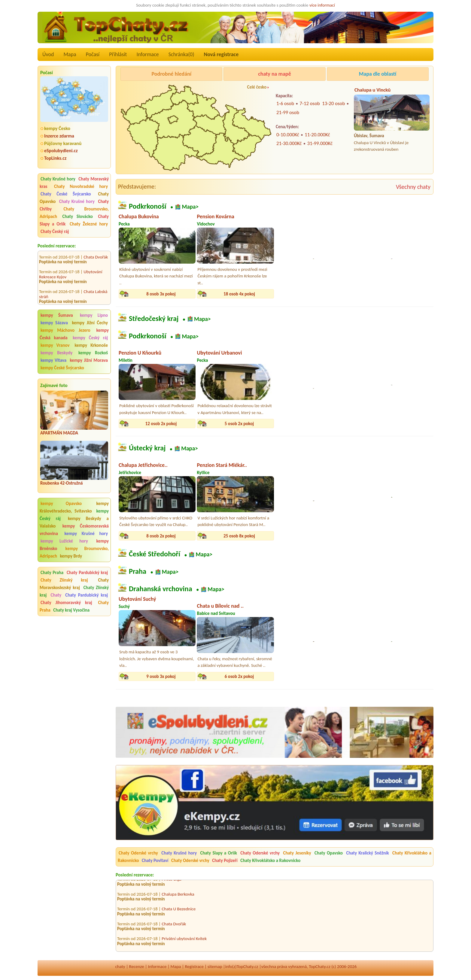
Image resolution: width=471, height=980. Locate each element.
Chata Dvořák (96, 251)
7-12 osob (310, 103)
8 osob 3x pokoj (161, 294)
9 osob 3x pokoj (161, 676)
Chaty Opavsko (329, 853)
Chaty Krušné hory (58, 179)
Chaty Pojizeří (225, 861)
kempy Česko (57, 128)
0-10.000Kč (288, 135)
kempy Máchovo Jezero (65, 330)
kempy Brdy (71, 556)
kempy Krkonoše (91, 345)
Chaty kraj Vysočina (71, 610)
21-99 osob (288, 112)
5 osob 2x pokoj (239, 424)
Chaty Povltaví (155, 861)
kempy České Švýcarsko (62, 368)
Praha (138, 571)
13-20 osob (333, 103)
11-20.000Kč (317, 135)
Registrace (194, 966)
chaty (120, 966)
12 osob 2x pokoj (161, 424)
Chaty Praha (52, 573)
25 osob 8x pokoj (239, 536)
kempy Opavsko (61, 504)
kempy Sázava (54, 323)
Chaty (57, 595)
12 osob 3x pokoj (396, 294)
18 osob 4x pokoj (239, 294)
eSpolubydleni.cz (61, 151)
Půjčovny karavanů (63, 143)
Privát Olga (172, 881)
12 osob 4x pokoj (396, 536)
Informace (147, 54)
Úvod (48, 54)
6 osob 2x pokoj (239, 676)
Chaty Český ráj (55, 231)
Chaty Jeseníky (297, 853)
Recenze (137, 966)
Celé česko (257, 87)
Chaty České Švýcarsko (66, 194)
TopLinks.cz (55, 158)
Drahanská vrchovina (161, 589)
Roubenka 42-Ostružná (62, 483)
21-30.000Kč (289, 143)
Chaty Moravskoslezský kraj (74, 584)
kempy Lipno (94, 315)
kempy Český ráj (90, 338)
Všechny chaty (413, 187)
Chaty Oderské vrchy (138, 853)
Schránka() (181, 54)
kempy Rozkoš (93, 353)
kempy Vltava (53, 360)
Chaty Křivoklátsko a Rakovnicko (270, 861)
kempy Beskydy (56, 353)
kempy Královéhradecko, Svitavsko (74, 507)
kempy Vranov (55, 345)
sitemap (215, 966)
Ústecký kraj (147, 448)
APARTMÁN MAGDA (59, 433)
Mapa (70, 54)
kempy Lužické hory (64, 541)
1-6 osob (285, 103)
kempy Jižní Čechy (90, 323)
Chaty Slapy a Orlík (219, 853)
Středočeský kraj (154, 319)
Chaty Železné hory (89, 224)
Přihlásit (118, 54)
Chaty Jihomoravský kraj (66, 603)
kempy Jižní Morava (89, 360)
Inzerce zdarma (59, 136)
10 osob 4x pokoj (318, 536)
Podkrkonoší (148, 206)
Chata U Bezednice (179, 911)
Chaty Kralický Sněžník (368, 853)
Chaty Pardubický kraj (87, 573)
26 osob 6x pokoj (318, 676)
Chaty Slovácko (78, 216)
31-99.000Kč (320, 143)
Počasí (93, 54)
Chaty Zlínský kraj (64, 580)
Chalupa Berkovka (178, 896)
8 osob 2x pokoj (161, 536)
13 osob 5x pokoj (318, 294)
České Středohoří (155, 554)
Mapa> (190, 207)
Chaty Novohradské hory (81, 186)
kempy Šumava (57, 315)
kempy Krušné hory (86, 534)
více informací (322, 5)
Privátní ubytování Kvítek (184, 940)
